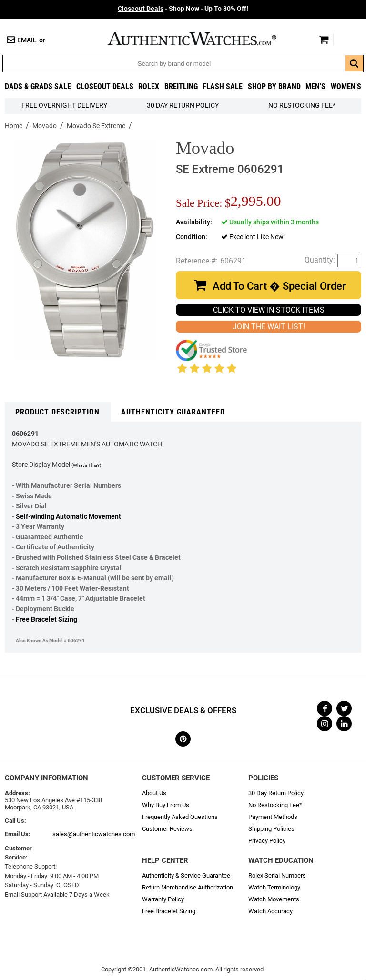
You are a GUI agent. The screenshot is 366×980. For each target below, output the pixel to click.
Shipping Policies (271, 829)
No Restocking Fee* (302, 106)
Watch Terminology (274, 887)
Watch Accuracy (270, 911)
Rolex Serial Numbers (277, 875)
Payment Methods (273, 817)
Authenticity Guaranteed (173, 412)
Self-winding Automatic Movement (68, 517)
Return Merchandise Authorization (188, 887)
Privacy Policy (267, 841)
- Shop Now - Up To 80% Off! (183, 9)
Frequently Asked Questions (180, 817)
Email (27, 40)
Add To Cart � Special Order (279, 286)
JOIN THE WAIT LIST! (269, 327)
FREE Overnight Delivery (64, 106)
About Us (154, 793)
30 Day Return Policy (276, 793)
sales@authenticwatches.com (94, 834)
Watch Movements (274, 899)
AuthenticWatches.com (202, 39)
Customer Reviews (167, 829)
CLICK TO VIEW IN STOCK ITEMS (269, 310)
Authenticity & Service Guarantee (186, 875)
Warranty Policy (163, 899)
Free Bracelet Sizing (46, 620)
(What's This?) (86, 465)
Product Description (57, 412)
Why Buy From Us (166, 805)
